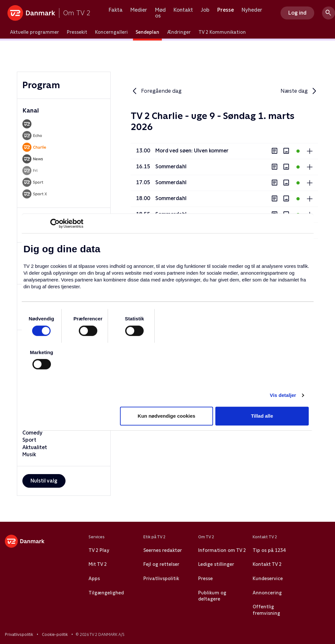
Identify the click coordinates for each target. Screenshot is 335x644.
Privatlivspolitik (161, 578)
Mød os (160, 13)
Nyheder (252, 10)
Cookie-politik (55, 635)
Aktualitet (35, 447)
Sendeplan (147, 32)
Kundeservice (268, 578)
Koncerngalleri (111, 32)
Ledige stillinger (216, 564)
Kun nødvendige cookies (167, 416)
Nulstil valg (44, 481)
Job (205, 10)
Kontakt (183, 10)
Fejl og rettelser (161, 564)
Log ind (297, 13)
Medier (139, 10)
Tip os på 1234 (269, 550)
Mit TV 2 (98, 564)
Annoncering (267, 593)
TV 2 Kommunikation (222, 32)
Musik (29, 454)
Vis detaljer (283, 395)
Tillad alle (262, 416)
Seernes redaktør (163, 550)
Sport (29, 440)
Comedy (32, 433)
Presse (226, 10)
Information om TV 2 (222, 550)
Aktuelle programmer (35, 32)
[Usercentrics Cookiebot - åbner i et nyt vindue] (55, 223)
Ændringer (179, 32)
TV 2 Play (99, 550)
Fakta (116, 10)
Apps (94, 578)
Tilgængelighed (106, 593)
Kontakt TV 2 (267, 564)
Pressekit (77, 32)
